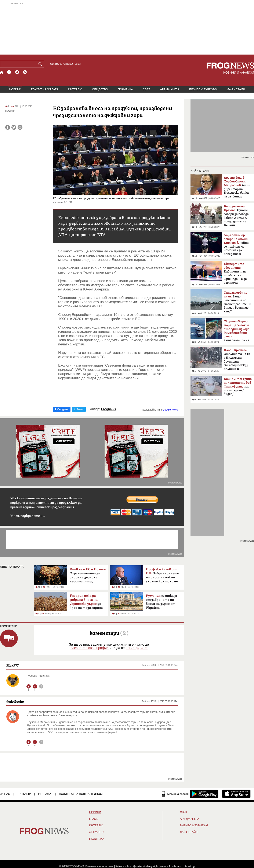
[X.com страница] (17, 72)
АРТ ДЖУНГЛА (170, 89)
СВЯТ (147, 89)
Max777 (12, 665)
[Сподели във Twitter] (14, 127)
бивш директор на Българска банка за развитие (237, 187)
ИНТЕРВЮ (75, 89)
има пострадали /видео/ (238, 386)
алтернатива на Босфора (236, 332)
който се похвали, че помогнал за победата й (237, 245)
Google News (170, 410)
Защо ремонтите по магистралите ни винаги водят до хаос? (237, 302)
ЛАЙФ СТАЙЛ (236, 89)
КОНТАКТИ (24, 794)
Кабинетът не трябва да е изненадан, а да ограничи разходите (235, 275)
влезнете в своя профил (90, 648)
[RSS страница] (25, 72)
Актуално (96, 832)
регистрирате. (137, 648)
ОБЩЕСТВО (100, 89)
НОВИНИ (15, 89)
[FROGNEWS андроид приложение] (204, 794)
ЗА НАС (5, 794)
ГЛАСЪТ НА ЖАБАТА (45, 89)
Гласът (94, 819)
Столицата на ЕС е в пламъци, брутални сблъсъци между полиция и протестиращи (237, 361)
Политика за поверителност (81, 794)
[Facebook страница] (9, 72)
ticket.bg (190, 866)
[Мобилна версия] (175, 794)
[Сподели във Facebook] (8, 127)
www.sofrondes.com (172, 866)
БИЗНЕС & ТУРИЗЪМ (203, 89)
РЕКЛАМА (45, 794)
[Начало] (2, 72)
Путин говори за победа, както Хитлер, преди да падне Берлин (237, 216)
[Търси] (41, 64)
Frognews (109, 409)
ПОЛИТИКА (125, 89)
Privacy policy (123, 866)
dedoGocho (15, 701)
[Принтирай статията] (20, 127)
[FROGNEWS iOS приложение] (236, 794)
